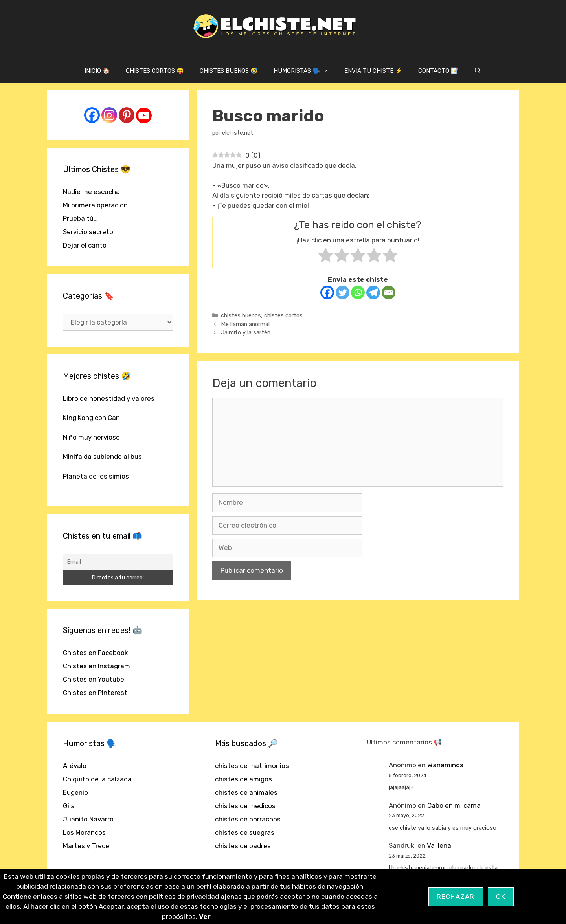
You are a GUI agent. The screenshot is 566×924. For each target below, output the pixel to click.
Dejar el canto (85, 245)
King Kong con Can (91, 418)
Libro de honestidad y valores (109, 398)
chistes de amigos (243, 779)
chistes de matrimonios (252, 766)
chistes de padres (243, 846)
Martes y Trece (86, 846)
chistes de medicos (245, 806)
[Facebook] (327, 292)
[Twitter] (343, 292)
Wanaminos (445, 765)
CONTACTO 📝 (438, 71)
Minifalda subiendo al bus (102, 456)
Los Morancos (84, 832)
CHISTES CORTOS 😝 (155, 71)
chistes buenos (241, 315)
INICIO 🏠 (97, 71)
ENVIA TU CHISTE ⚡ (373, 71)
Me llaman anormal (245, 324)
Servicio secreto (88, 232)
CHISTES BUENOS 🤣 (229, 71)
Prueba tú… (80, 218)
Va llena (439, 845)
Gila (69, 806)
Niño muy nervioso (91, 437)
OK (501, 896)
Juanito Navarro (88, 819)
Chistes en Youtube (94, 679)
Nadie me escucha (91, 192)
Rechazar (456, 896)
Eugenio (75, 792)
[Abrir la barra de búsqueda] (478, 71)
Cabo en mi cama (454, 805)
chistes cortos (283, 315)
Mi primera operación (95, 205)
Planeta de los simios (96, 476)
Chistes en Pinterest (95, 693)
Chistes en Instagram (96, 666)
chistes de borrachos (248, 819)
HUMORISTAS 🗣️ (305, 71)
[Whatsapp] (358, 292)
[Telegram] (373, 292)
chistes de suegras (245, 832)
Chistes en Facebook (96, 653)
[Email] (389, 292)
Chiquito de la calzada (97, 779)
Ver (205, 917)
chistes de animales (246, 792)
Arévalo (75, 766)
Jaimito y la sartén (246, 332)
